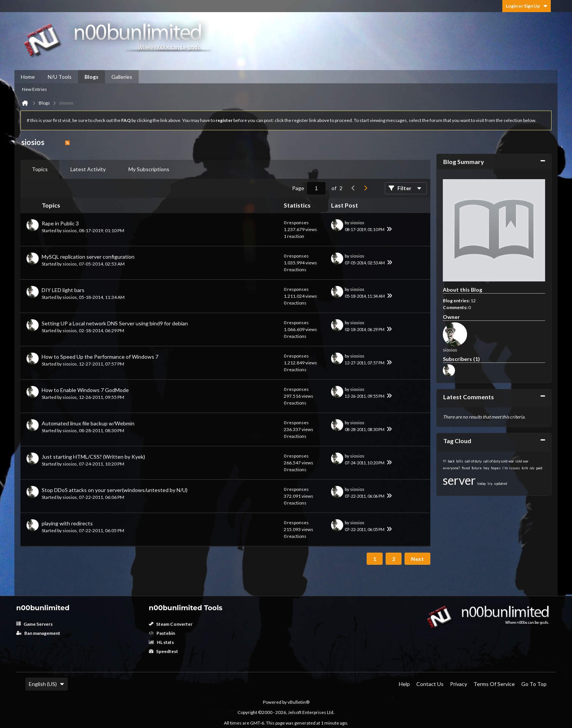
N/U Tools (60, 77)
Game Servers (34, 624)
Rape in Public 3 (60, 223)
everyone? (452, 468)
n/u (532, 468)
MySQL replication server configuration (88, 257)
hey (486, 468)
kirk (525, 468)
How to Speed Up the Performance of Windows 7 (100, 357)
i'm (505, 468)
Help (404, 684)
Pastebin (162, 633)
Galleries (122, 77)
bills (460, 461)
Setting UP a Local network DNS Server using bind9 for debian (115, 323)
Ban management (38, 633)
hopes (496, 468)
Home (28, 77)
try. (490, 484)
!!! (445, 461)
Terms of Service (494, 684)
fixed (466, 468)
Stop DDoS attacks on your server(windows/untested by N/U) (115, 490)
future (477, 468)
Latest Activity (88, 169)
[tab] (40, 169)
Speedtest (163, 651)
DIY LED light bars (63, 290)
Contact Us (430, 684)
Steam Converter (171, 624)
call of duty (473, 461)
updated (501, 484)
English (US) (47, 684)
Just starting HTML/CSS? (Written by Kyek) (93, 457)
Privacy (459, 684)
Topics (40, 169)
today (482, 484)
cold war (522, 461)
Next (417, 559)
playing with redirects (67, 523)
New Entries (34, 89)
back (451, 461)
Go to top (534, 684)
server (459, 480)
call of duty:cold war (499, 461)
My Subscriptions (149, 169)
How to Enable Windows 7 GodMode (85, 390)
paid (539, 468)
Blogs (91, 77)
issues (515, 468)
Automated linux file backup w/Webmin (88, 423)
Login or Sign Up (527, 6)
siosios (70, 230)
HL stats (161, 642)
